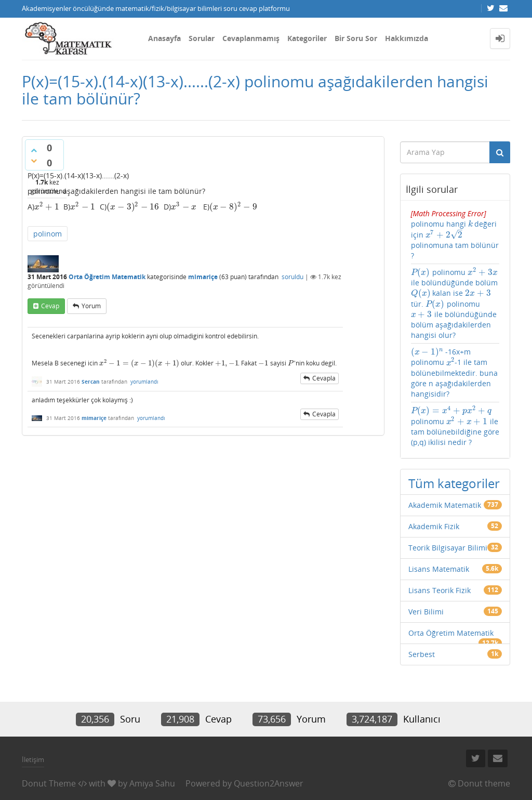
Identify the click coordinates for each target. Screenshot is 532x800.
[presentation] (47, 207)
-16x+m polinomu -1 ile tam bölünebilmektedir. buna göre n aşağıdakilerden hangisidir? (454, 373)
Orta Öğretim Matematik (107, 277)
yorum (91, 306)
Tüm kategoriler (454, 483)
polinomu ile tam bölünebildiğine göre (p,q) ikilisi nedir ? (455, 426)
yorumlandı (144, 382)
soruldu (292, 277)
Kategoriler (307, 38)
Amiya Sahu (152, 783)
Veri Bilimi (426, 612)
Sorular (202, 38)
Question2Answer (269, 783)
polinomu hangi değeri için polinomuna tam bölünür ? (455, 234)
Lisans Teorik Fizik (440, 590)
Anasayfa (164, 38)
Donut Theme (49, 783)
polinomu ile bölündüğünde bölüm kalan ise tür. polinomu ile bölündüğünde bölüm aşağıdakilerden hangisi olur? (454, 304)
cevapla (324, 378)
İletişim (33, 759)
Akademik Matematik (445, 505)
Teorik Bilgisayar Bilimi (448, 548)
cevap (50, 306)
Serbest (422, 654)
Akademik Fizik (434, 526)
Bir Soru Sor (356, 38)
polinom (48, 234)
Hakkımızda (407, 38)
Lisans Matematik (439, 569)
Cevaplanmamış (251, 38)
